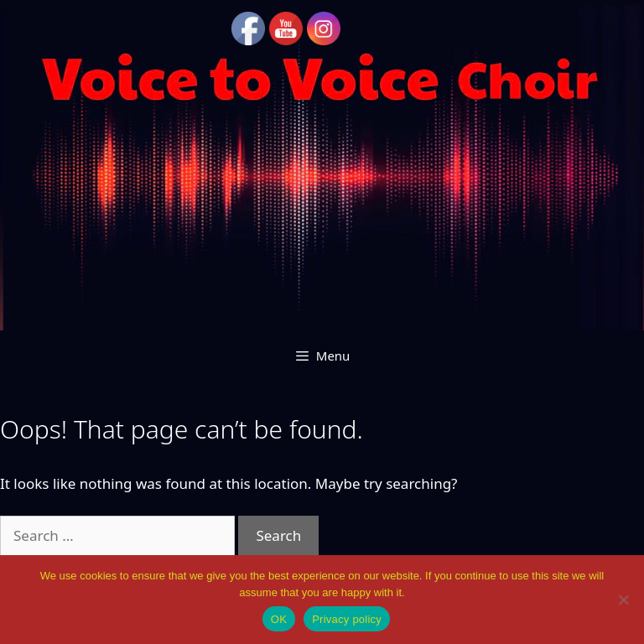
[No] (623, 600)
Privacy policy (347, 619)
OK (279, 619)
